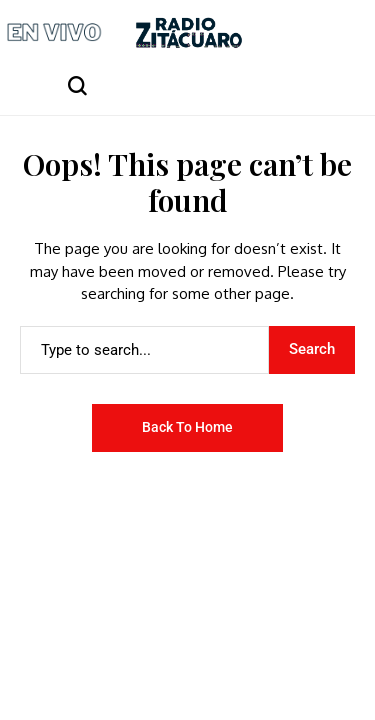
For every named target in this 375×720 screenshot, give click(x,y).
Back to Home (187, 427)
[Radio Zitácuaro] (189, 32)
